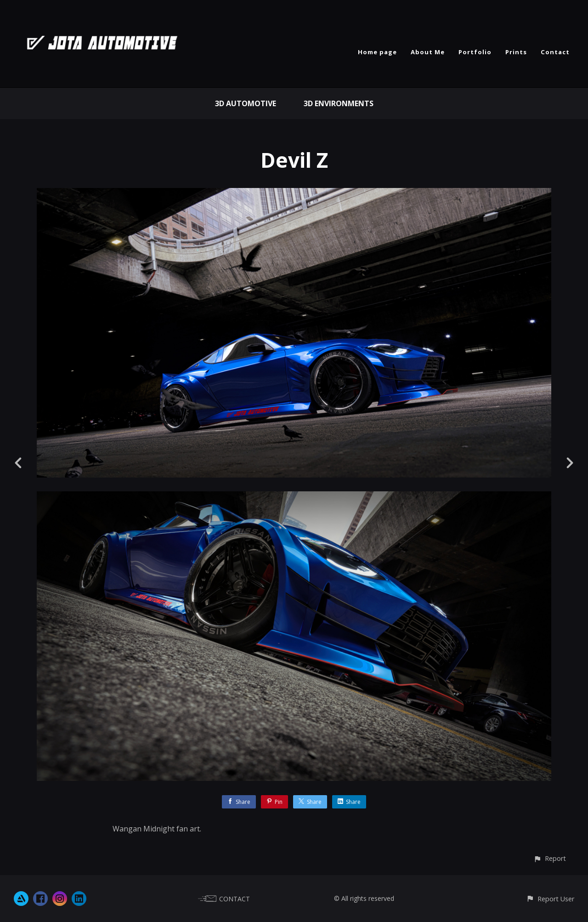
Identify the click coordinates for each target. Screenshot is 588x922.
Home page (377, 52)
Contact (555, 52)
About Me (428, 52)
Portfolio (475, 52)
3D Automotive (246, 103)
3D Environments (339, 103)
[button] (550, 858)
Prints (516, 52)
